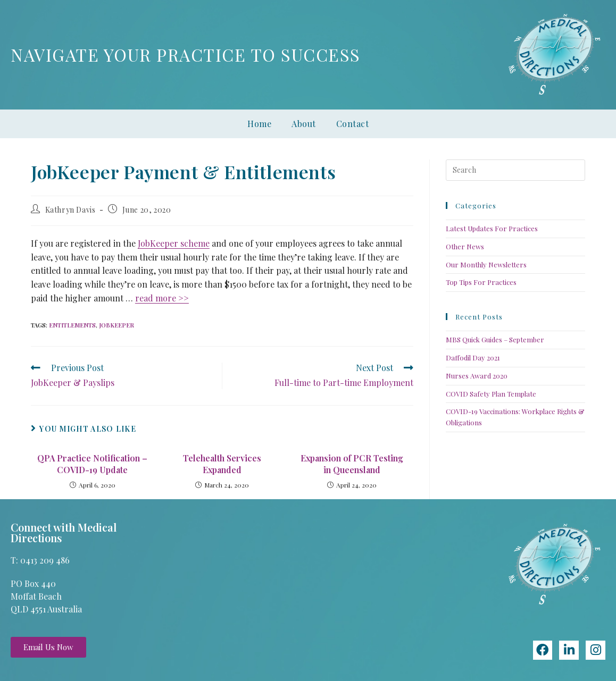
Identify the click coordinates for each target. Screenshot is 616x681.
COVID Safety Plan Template (491, 394)
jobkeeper (116, 325)
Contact (353, 124)
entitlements (72, 325)
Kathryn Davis (70, 210)
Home (259, 124)
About (304, 124)
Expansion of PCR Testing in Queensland (352, 464)
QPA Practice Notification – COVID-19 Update (92, 464)
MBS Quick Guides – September (495, 339)
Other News (465, 246)
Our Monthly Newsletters (486, 264)
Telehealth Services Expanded (222, 464)
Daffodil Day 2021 (473, 358)
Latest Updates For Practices (492, 228)
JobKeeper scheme (174, 243)
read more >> (162, 298)
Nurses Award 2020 (477, 376)
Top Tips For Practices (481, 282)
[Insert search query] (515, 170)
